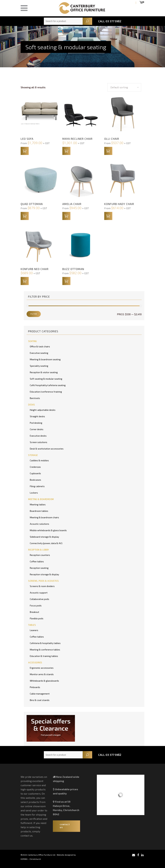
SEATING (33, 341)
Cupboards (35, 473)
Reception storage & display (44, 574)
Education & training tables (44, 656)
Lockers (34, 493)
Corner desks (37, 429)
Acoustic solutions (39, 524)
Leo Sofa (27, 139)
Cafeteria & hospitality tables (45, 643)
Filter (34, 314)
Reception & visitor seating (44, 372)
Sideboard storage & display (44, 537)
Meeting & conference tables (45, 650)
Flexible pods (37, 618)
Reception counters (40, 555)
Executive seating (39, 353)
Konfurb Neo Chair (35, 269)
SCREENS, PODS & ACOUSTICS (44, 581)
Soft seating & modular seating (46, 379)
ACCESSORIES (35, 663)
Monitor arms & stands (42, 674)
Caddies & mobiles (39, 460)
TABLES (32, 625)
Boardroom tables (39, 511)
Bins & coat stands (40, 700)
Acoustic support (39, 593)
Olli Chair (112, 139)
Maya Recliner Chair (77, 139)
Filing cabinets (37, 486)
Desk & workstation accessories (47, 449)
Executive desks (38, 436)
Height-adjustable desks (43, 410)
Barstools (35, 398)
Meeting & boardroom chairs (44, 517)
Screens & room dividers (42, 586)
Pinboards (35, 687)
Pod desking (36, 423)
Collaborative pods (39, 599)
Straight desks (37, 416)
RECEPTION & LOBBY (39, 550)
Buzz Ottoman (73, 269)
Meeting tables (38, 504)
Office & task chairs (40, 346)
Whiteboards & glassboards (44, 681)
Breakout (34, 612)
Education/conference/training (46, 392)
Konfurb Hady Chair (119, 204)
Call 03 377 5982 (110, 21)
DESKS (32, 405)
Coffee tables (37, 561)
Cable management (40, 694)
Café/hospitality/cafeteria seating (48, 385)
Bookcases (35, 480)
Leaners (34, 630)
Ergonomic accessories (42, 668)
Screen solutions (39, 442)
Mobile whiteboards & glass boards (48, 530)
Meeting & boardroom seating (45, 359)
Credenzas (35, 467)
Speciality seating (39, 366)
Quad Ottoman (32, 204)
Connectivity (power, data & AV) (46, 543)
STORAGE (33, 455)
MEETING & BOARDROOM (41, 499)
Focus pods (36, 605)
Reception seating (39, 568)
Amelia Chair (72, 204)
